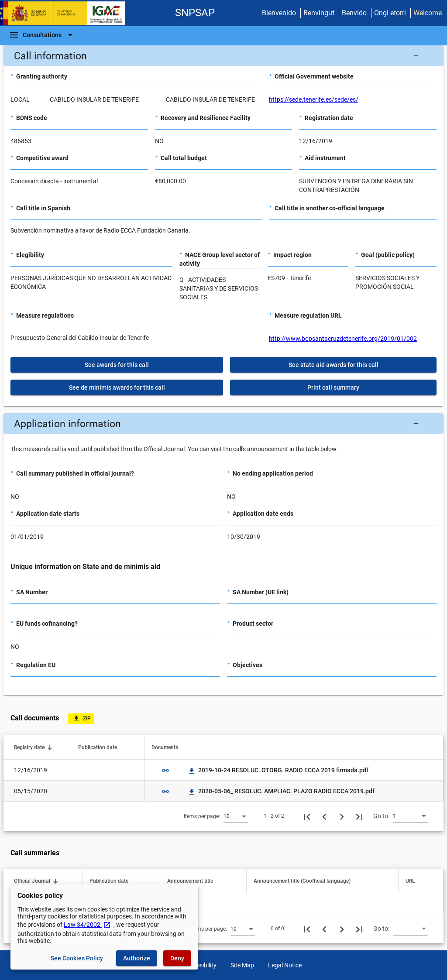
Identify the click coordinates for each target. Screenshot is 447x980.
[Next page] (342, 816)
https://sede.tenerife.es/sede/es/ (314, 99)
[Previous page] (324, 816)
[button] (223, 56)
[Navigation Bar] (42, 35)
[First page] (307, 816)
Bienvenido (279, 13)
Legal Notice (285, 965)
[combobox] (236, 816)
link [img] (165, 771)
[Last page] (359, 816)
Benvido (354, 13)
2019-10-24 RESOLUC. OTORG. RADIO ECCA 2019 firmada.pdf (278, 770)
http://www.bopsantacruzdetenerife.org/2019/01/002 (343, 339)
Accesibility (201, 965)
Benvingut (319, 13)
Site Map (242, 965)
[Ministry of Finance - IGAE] (67, 13)
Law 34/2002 (87, 925)
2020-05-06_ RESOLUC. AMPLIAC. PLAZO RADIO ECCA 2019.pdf (281, 791)
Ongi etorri (390, 13)
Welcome (428, 13)
